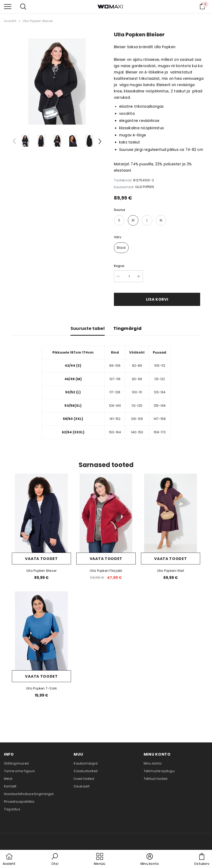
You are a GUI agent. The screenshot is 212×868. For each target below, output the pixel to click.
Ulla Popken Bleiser (38, 21)
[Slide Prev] (14, 142)
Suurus (120, 210)
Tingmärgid (127, 328)
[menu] (8, 6)
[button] (55, 860)
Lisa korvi (157, 299)
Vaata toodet (41, 559)
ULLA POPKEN (145, 187)
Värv (118, 237)
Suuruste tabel (88, 328)
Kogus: (119, 266)
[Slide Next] (99, 142)
